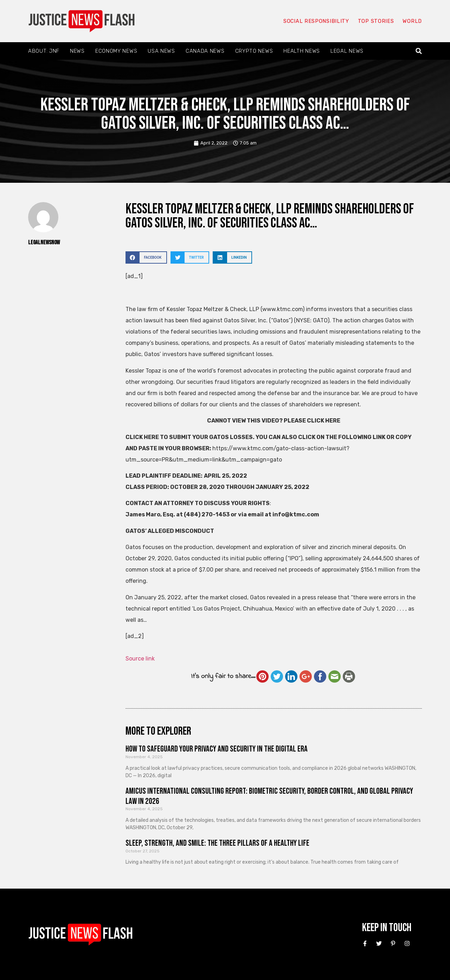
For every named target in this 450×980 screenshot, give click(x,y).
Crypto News (254, 51)
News (77, 51)
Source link (140, 659)
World (412, 21)
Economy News (116, 51)
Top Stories (376, 21)
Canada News (205, 51)
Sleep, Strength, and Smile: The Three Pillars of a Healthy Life (217, 843)
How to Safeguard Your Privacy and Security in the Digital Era (217, 749)
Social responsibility (316, 21)
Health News (302, 51)
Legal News (347, 51)
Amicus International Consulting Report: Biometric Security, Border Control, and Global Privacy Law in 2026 (269, 796)
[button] (419, 51)
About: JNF (44, 51)
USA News (161, 51)
